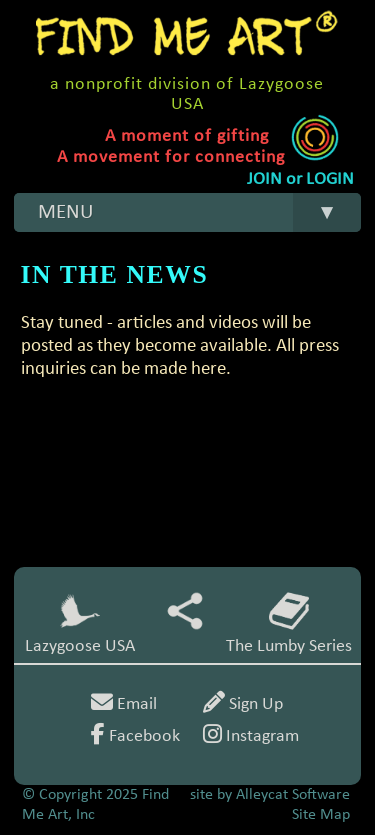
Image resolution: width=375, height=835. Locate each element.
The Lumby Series (289, 623)
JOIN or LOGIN (300, 179)
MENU (200, 212)
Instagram (251, 736)
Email (124, 704)
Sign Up (243, 704)
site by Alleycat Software (270, 795)
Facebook (135, 736)
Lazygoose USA (80, 623)
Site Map (321, 815)
